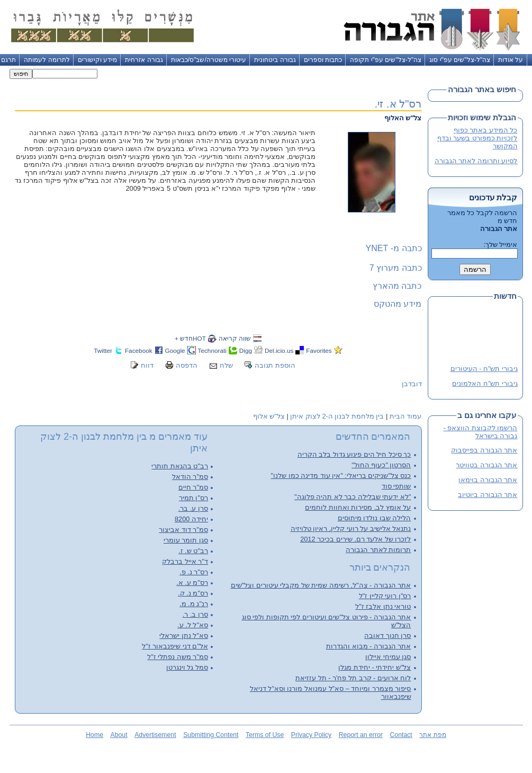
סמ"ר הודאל (190, 477)
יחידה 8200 (191, 519)
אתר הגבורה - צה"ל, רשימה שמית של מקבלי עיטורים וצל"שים (321, 585)
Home (94, 735)
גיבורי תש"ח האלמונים (485, 384)
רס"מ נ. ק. (193, 593)
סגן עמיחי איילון (388, 657)
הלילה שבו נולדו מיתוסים (375, 518)
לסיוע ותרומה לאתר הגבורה (476, 161)
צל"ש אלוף (269, 416)
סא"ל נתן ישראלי (184, 636)
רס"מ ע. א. (192, 583)
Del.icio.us (279, 350)
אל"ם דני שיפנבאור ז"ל (175, 646)
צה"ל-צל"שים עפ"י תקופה (386, 60)
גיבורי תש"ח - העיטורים (484, 369)
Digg (246, 350)
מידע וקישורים (97, 60)
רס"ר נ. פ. (194, 572)
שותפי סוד (396, 486)
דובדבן (412, 384)
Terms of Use (265, 735)
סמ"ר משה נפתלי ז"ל (178, 657)
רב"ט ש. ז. (193, 551)
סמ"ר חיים (193, 487)
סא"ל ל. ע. (193, 625)
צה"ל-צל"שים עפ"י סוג (460, 60)
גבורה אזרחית (144, 60)
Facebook (139, 350)
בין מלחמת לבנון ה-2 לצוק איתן (337, 416)
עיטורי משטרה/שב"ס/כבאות (209, 60)
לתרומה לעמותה (47, 60)
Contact (401, 735)
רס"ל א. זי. (398, 104)
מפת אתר (432, 735)
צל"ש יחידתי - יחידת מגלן (375, 667)
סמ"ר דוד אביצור (183, 530)
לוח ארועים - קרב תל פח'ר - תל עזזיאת (353, 678)
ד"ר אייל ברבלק (185, 561)
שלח (226, 365)
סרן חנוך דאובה (387, 636)
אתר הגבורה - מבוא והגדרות (368, 646)
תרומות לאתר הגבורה (378, 550)
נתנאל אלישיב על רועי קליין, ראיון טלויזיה (351, 528)
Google (175, 350)
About (119, 735)
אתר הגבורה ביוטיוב (488, 495)
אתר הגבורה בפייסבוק (484, 450)
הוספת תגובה (275, 365)
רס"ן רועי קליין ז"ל (385, 596)
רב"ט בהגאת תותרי (180, 466)
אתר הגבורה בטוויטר (486, 465)
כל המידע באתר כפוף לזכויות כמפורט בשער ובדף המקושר (477, 138)
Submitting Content (211, 735)
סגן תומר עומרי (186, 540)
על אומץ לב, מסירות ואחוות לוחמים (358, 507)
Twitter (103, 350)
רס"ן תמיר (193, 498)
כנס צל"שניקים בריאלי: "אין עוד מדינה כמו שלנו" (341, 476)
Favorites (319, 350)
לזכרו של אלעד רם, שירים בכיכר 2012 (355, 539)
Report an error (361, 735)
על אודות (511, 60)
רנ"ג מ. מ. (194, 604)
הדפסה (187, 365)
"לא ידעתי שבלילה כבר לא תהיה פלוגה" (353, 497)
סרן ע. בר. (193, 508)
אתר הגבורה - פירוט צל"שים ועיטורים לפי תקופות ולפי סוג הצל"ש (327, 621)
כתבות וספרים (323, 60)
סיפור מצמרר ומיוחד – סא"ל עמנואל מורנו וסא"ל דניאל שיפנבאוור (331, 692)
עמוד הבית (406, 416)
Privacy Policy (311, 735)
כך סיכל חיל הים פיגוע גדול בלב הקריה (354, 454)
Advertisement (155, 735)
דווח (147, 365)
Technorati (212, 350)
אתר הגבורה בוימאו (488, 480)
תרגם (8, 60)
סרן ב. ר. (195, 614)
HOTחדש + (190, 338)
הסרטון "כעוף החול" (381, 465)
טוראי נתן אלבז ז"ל (383, 606)
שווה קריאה (235, 338)
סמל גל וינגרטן (187, 667)
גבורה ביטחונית (275, 60)
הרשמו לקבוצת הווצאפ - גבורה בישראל (481, 432)
